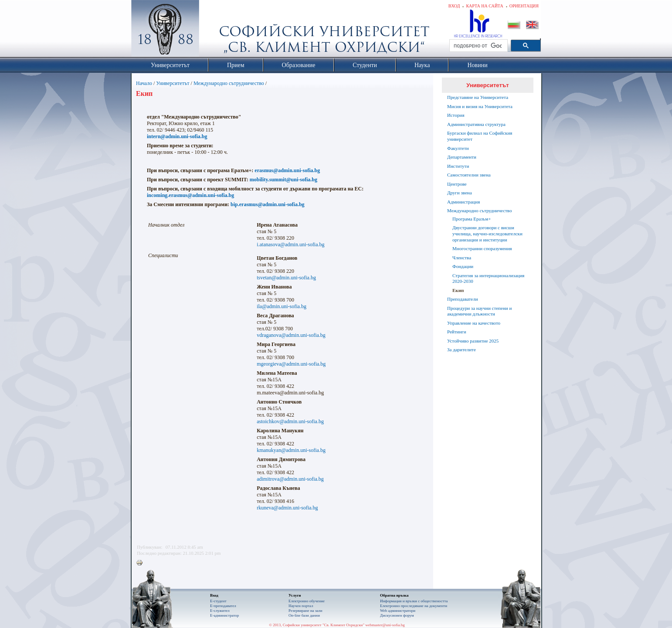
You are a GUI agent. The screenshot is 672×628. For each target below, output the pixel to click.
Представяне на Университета (478, 97)
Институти (458, 166)
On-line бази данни (304, 615)
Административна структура (476, 124)
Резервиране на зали (305, 611)
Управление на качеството (474, 323)
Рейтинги (457, 332)
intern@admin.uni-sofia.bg (177, 136)
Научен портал (301, 606)
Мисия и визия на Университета (480, 106)
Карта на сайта (484, 6)
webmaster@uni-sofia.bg (385, 625)
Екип (458, 290)
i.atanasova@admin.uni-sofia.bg (290, 244)
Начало (144, 83)
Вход (454, 6)
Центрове (457, 184)
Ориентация (524, 6)
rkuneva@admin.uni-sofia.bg (287, 508)
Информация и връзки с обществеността (414, 601)
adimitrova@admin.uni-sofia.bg (290, 479)
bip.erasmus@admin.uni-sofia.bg (268, 204)
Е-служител (220, 611)
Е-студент (218, 601)
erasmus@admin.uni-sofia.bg (287, 170)
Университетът (173, 83)
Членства (462, 258)
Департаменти (462, 157)
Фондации (463, 266)
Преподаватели (463, 299)
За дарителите (462, 350)
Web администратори (398, 611)
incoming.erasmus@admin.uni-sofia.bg (190, 195)
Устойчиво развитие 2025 (473, 341)
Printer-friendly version (142, 563)
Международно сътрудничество (229, 83)
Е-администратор (224, 615)
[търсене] (478, 46)
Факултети (458, 148)
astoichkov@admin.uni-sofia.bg (290, 421)
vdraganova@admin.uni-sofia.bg (291, 335)
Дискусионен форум (397, 615)
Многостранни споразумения (482, 248)
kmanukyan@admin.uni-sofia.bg (291, 450)
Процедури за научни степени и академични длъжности (479, 311)
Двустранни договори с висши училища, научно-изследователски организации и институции (487, 234)
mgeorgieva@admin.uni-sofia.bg (291, 364)
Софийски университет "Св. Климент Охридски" (214, 31)
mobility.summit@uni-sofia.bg (283, 180)
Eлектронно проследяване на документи (414, 606)
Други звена (460, 193)
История (456, 115)
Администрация (463, 202)
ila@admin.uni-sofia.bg (282, 306)
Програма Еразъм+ (472, 219)
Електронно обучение (307, 601)
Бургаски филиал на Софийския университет (480, 136)
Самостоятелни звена (469, 175)
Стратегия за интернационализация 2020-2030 (488, 278)
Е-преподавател (223, 606)
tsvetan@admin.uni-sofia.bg (286, 278)
